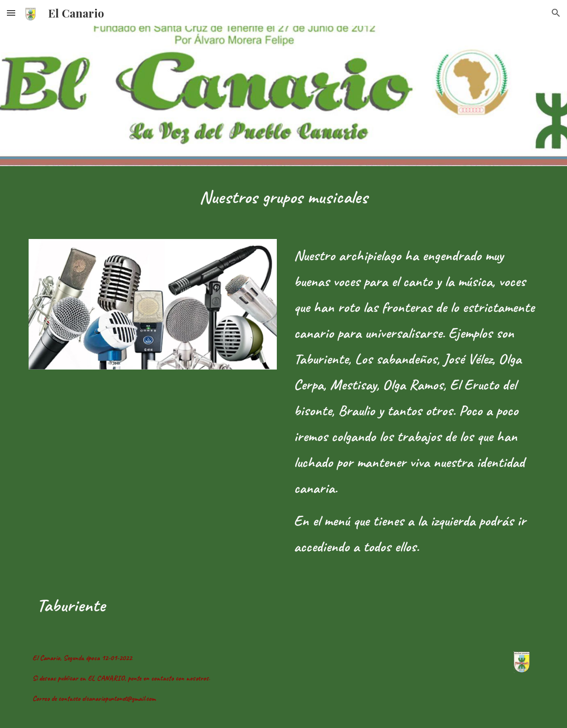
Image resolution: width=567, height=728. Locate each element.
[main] (283, 197)
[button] (11, 13)
